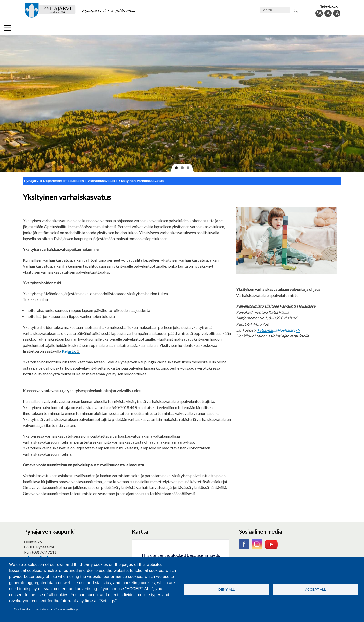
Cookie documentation (31, 609)
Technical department (52, 29)
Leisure (138, 29)
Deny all (227, 589)
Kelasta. (71, 349)
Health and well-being (172, 29)
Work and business (239, 29)
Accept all (315, 589)
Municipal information (317, 29)
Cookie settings (66, 609)
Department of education (101, 29)
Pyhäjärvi (32, 179)
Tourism (207, 29)
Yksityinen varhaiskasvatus (141, 179)
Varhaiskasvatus (101, 179)
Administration (277, 29)
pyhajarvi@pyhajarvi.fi (43, 555)
